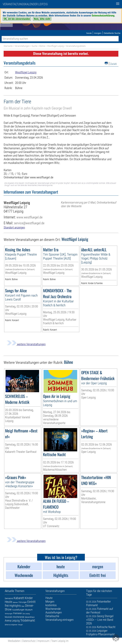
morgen (98, 33)
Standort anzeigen (14, 228)
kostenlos (51, 605)
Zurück (114, 64)
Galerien (15, 602)
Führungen (23, 602)
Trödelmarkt (28, 620)
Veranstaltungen (22, 46)
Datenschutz (29, 641)
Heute (8, 602)
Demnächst (9, 598)
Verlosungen (9, 614)
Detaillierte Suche (112, 33)
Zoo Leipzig (26, 614)
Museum (29, 610)
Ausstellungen (18, 610)
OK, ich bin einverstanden (17, 19)
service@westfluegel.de (29, 223)
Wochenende (19, 617)
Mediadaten (14, 641)
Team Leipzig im (60, 641)
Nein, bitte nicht (42, 19)
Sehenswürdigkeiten (11, 625)
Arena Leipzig (12, 621)
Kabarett (19, 598)
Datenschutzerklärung (103, 16)
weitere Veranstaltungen (26, 344)
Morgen (20, 625)
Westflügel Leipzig (55, 46)
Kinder (29, 598)
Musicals (9, 617)
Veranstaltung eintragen (59, 620)
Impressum (43, 641)
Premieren (18, 613)
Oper (23, 606)
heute (89, 33)
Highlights (15, 606)
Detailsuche (52, 616)
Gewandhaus (30, 617)
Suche (34, 46)
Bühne (42, 46)
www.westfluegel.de (30, 217)
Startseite (8, 46)
